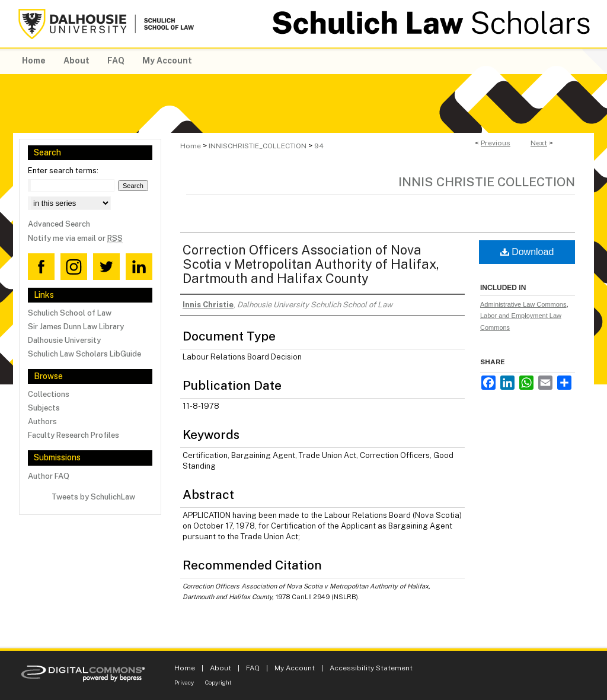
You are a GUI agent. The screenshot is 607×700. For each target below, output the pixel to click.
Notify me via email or (75, 238)
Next (539, 143)
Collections (49, 394)
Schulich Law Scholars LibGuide (84, 354)
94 (319, 146)
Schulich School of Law (70, 313)
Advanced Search (59, 224)
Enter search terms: (63, 171)
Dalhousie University (64, 340)
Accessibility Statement (371, 668)
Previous (496, 143)
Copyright (218, 682)
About (221, 668)
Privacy (184, 682)
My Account (295, 668)
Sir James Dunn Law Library (76, 327)
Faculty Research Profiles (74, 435)
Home (191, 146)
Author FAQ (49, 476)
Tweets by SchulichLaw (93, 497)
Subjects (44, 408)
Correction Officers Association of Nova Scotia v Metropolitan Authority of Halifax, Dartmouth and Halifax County (311, 264)
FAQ (253, 668)
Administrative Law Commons (523, 304)
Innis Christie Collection (487, 182)
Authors (42, 421)
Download (527, 252)
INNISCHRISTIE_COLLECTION (258, 146)
